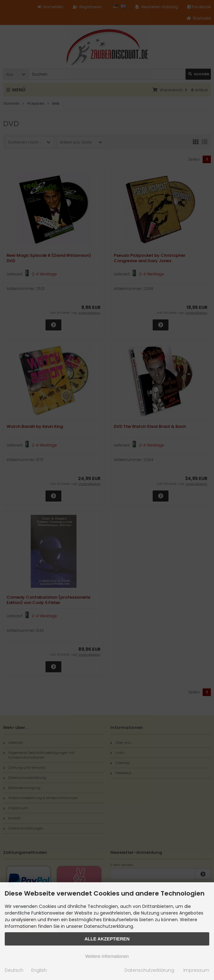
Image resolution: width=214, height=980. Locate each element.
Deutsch (14, 970)
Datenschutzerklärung (149, 970)
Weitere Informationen (107, 956)
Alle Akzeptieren (107, 939)
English (39, 970)
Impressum (196, 970)
